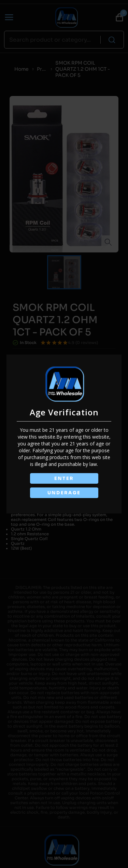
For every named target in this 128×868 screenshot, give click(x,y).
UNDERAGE (64, 493)
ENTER (64, 478)
